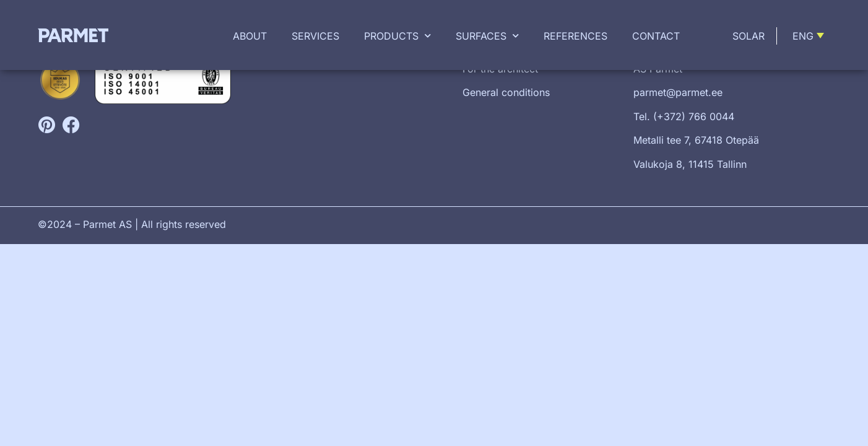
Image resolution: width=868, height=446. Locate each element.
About (250, 36)
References (575, 36)
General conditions (506, 92)
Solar (749, 36)
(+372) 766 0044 (694, 116)
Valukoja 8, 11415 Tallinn (690, 164)
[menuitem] (810, 35)
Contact (656, 36)
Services (315, 36)
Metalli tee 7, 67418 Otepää (696, 140)
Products (397, 36)
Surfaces (487, 36)
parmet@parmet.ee (678, 92)
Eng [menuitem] (803, 36)
